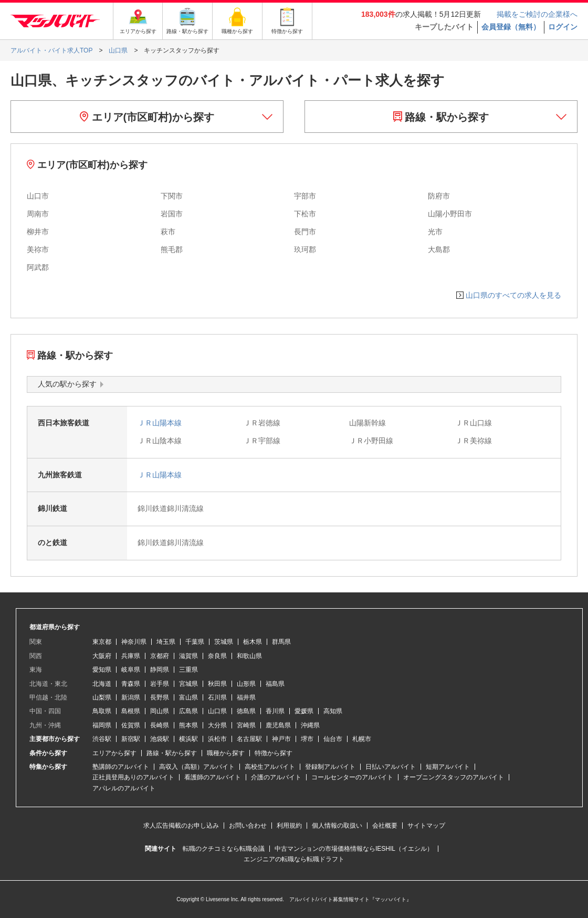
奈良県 (217, 656)
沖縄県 (310, 725)
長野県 (160, 697)
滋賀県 (188, 656)
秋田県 (217, 684)
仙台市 (333, 739)
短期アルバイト (448, 767)
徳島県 (246, 711)
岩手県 (160, 684)
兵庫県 (131, 656)
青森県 (131, 684)
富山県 (188, 697)
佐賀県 (131, 725)
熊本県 (188, 725)
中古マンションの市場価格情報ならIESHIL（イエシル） (354, 849)
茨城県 (224, 642)
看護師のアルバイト (213, 777)
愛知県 (102, 670)
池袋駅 (160, 739)
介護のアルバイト (276, 777)
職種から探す (226, 753)
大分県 (217, 725)
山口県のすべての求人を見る (513, 295)
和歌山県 (249, 656)
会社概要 (385, 826)
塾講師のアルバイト (121, 767)
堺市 (307, 739)
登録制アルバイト (330, 767)
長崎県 (160, 725)
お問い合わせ (248, 826)
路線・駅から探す (441, 117)
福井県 (246, 697)
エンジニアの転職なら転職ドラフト (294, 859)
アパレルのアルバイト (124, 788)
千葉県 (195, 642)
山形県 (246, 684)
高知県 (333, 711)
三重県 (188, 670)
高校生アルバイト (270, 767)
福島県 (275, 684)
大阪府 (102, 656)
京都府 (160, 656)
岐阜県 (131, 670)
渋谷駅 (102, 739)
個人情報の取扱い (337, 826)
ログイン (563, 27)
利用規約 (289, 826)
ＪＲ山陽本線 (160, 423)
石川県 (217, 697)
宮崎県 (246, 725)
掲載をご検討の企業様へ (537, 14)
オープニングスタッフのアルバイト (454, 777)
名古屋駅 (249, 739)
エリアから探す (114, 753)
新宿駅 (131, 739)
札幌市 (362, 739)
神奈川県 (134, 642)
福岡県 (102, 725)
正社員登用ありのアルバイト (133, 777)
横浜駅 (188, 739)
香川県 (275, 711)
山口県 (217, 711)
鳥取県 (102, 711)
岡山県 (160, 711)
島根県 (131, 711)
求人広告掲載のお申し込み (181, 826)
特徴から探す (274, 753)
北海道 (102, 684)
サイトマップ (426, 826)
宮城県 (188, 684)
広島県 (188, 711)
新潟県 (131, 697)
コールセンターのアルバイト (352, 777)
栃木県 (253, 642)
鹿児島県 (278, 725)
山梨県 (102, 697)
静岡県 (160, 670)
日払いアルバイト (391, 767)
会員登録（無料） (511, 27)
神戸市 (281, 739)
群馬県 (281, 642)
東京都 (102, 642)
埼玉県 (166, 642)
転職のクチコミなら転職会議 (224, 849)
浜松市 (217, 739)
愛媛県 (304, 711)
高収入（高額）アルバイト (197, 767)
